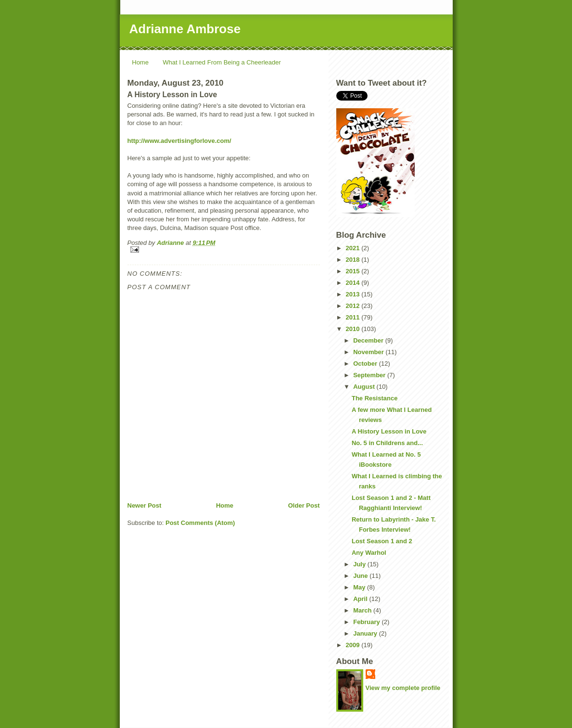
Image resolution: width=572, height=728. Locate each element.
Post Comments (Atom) (200, 523)
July (360, 564)
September (370, 375)
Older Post (304, 505)
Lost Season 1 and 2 (382, 541)
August (365, 387)
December (369, 340)
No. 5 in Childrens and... (387, 443)
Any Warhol (369, 553)
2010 (354, 329)
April (361, 599)
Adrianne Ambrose (185, 29)
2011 (354, 317)
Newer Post (145, 505)
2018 (354, 260)
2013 (354, 294)
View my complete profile (403, 688)
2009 (354, 645)
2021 (354, 248)
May (360, 587)
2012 (354, 306)
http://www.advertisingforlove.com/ (179, 141)
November (369, 352)
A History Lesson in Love (389, 431)
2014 (354, 283)
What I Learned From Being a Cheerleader (222, 62)
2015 (354, 271)
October (366, 364)
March (363, 610)
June (361, 576)
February (367, 622)
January (366, 633)
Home (140, 62)
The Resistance (375, 398)
